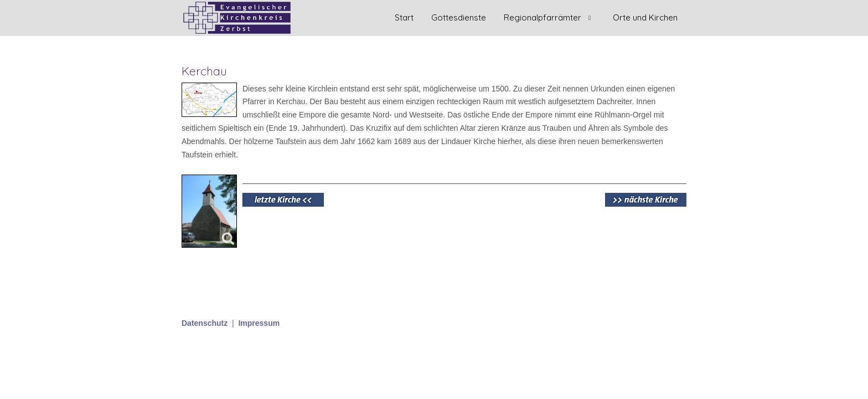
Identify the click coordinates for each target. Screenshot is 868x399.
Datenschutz (205, 323)
